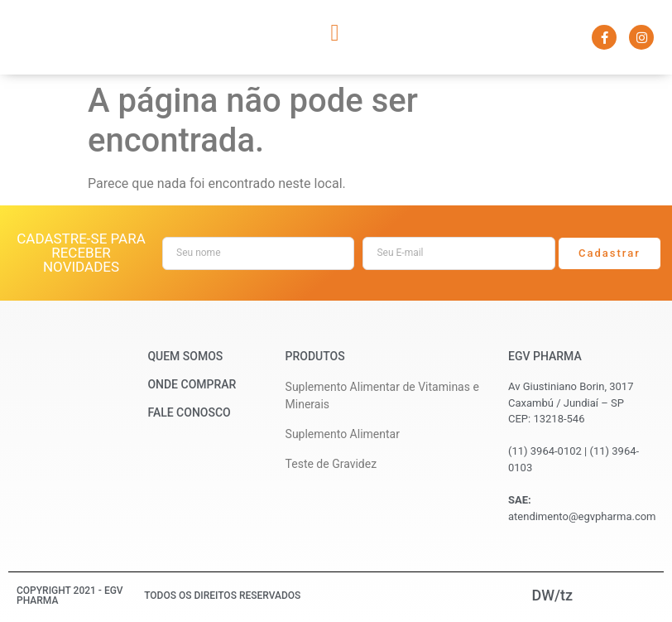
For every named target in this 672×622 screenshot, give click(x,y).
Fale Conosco (189, 412)
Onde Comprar (192, 384)
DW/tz (552, 595)
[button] (334, 33)
